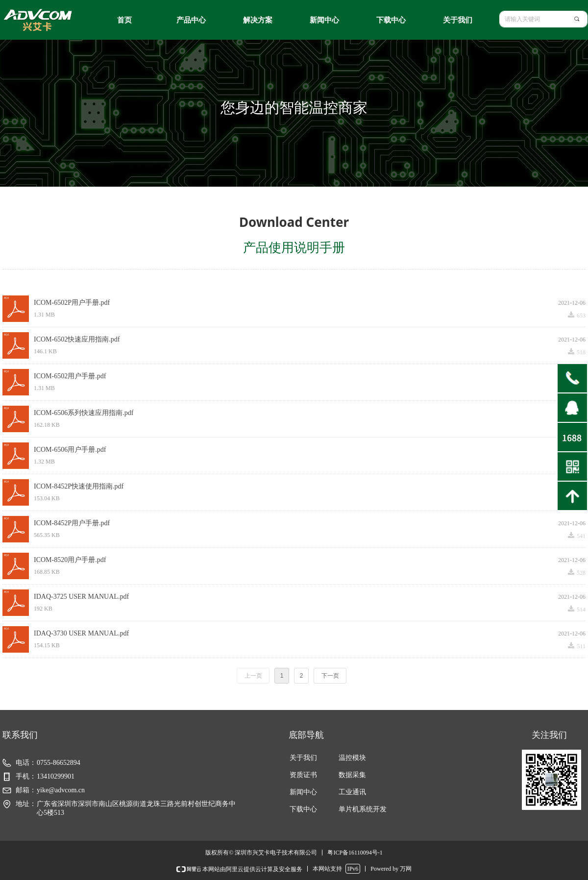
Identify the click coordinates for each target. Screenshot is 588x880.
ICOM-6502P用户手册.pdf (72, 303)
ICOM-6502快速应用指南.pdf (77, 339)
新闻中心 (324, 20)
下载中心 (391, 20)
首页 (124, 20)
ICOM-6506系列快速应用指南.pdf (84, 413)
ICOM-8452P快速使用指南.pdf (79, 486)
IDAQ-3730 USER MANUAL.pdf (81, 633)
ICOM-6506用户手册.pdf (70, 450)
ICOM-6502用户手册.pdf (70, 376)
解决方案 (258, 20)
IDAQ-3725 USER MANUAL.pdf (81, 597)
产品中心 (191, 20)
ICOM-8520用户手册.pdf (70, 560)
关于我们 (458, 20)
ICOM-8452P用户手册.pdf (72, 523)
